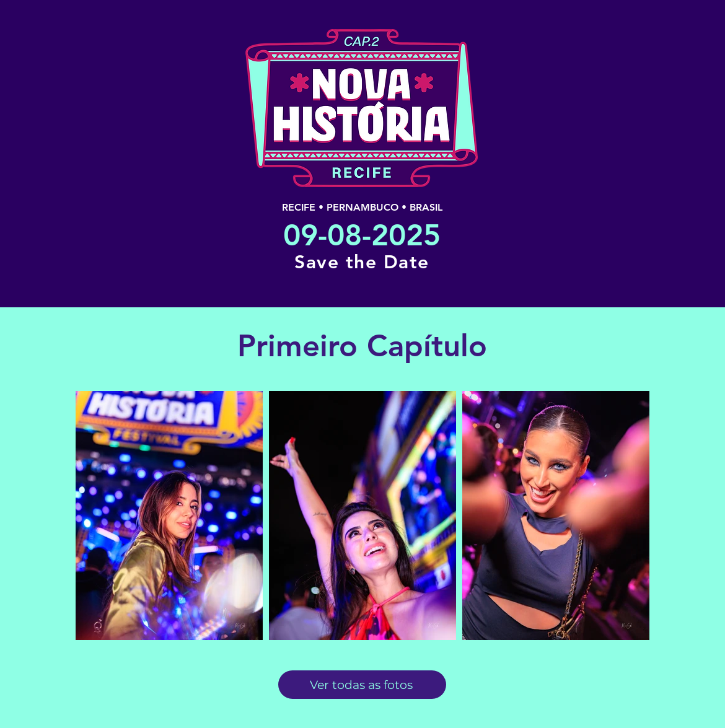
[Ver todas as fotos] (362, 685)
